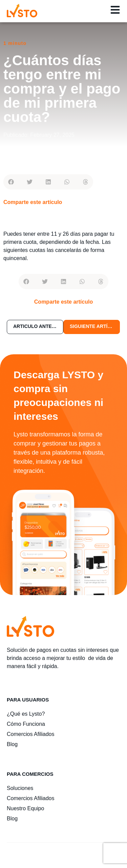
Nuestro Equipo (25, 808)
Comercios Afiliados (31, 734)
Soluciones (20, 788)
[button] (11, 182)
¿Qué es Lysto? (26, 714)
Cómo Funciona (26, 724)
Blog (12, 744)
